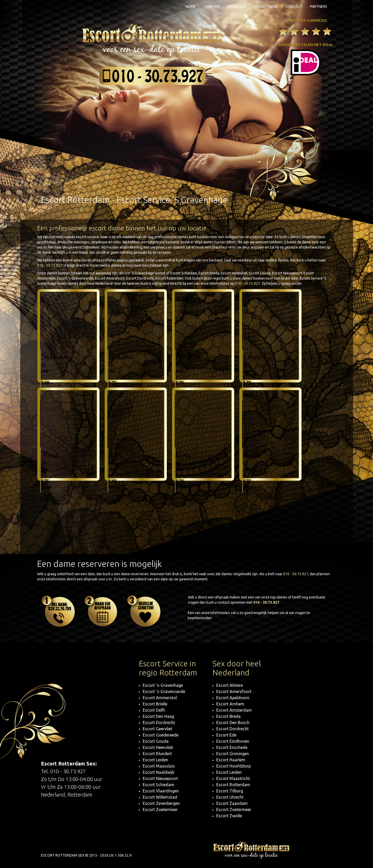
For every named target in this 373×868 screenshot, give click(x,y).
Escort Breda (228, 716)
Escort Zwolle (229, 816)
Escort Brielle (155, 704)
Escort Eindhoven (233, 741)
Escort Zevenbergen (161, 803)
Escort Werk (266, 6)
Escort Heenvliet (158, 747)
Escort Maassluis (159, 766)
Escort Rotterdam (233, 785)
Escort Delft (154, 710)
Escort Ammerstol (160, 698)
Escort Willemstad (160, 797)
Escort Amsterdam (234, 710)
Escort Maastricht (233, 778)
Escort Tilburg (230, 791)
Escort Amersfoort (234, 691)
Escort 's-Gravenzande (164, 691)
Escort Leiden (155, 760)
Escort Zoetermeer (160, 809)
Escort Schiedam (159, 785)
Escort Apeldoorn (233, 698)
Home (191, 6)
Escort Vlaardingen (161, 791)
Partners (319, 6)
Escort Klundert (157, 754)
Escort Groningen (233, 754)
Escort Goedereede (161, 735)
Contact (294, 6)
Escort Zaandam (232, 803)
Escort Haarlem (231, 760)
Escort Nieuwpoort (160, 778)
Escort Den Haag (158, 716)
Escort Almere (229, 685)
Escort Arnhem (230, 704)
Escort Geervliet (157, 729)
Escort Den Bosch (233, 723)
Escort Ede (226, 735)
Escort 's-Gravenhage (163, 685)
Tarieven (212, 6)
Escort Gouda (156, 741)
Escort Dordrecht (159, 723)
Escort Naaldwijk (159, 772)
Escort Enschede (232, 747)
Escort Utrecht (230, 797)
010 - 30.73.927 (50, 265)
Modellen (237, 6)
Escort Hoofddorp (234, 766)
